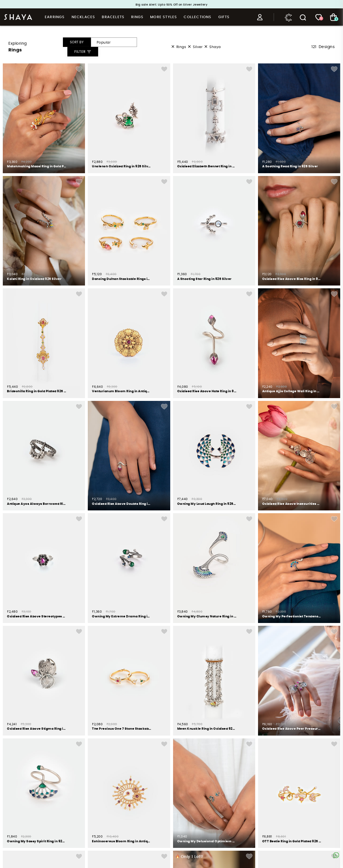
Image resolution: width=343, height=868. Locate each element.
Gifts (224, 17)
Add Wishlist (79, 69)
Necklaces (83, 17)
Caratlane (288, 17)
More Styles (164, 17)
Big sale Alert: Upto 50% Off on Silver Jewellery (171, 5)
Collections (197, 17)
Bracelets (113, 17)
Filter (83, 52)
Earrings (55, 17)
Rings (137, 17)
